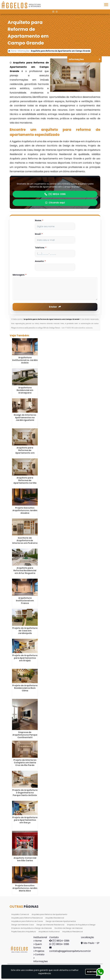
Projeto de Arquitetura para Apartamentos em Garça (25, 820)
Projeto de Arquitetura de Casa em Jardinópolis (25, 631)
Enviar (55, 307)
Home (38, 941)
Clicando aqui (55, 203)
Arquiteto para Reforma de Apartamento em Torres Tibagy (25, 452)
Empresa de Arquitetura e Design (81, 925)
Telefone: (41, 248)
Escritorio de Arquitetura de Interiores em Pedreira (25, 540)
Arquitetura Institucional (49, 932)
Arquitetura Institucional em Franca (25, 601)
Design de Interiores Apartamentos (61, 921)
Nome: (39, 220)
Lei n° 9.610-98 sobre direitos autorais (77, 328)
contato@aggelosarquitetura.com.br (70, 951)
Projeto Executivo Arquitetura (24, 932)
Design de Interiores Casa (23, 925)
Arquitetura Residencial (73, 932)
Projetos (40, 951)
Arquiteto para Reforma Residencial (27, 918)
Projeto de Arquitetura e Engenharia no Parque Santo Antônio (25, 793)
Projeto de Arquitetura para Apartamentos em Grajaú (25, 658)
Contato (40, 954)
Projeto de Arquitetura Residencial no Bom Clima (25, 688)
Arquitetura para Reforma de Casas (27, 921)
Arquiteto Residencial (55, 918)
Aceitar (91, 972)
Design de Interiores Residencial (50, 925)
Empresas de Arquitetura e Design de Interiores (32, 928)
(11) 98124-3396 (55, 194)
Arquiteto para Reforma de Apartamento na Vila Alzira (25, 482)
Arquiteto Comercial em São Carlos (25, 859)
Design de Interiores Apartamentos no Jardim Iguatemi (25, 418)
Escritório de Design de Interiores (69, 928)
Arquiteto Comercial (20, 914)
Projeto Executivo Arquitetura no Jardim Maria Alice (25, 888)
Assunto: (40, 261)
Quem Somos (38, 946)
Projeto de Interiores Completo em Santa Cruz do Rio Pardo (25, 763)
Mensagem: (19, 275)
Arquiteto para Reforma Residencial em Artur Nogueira (25, 571)
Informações (41, 961)
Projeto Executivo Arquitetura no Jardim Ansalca (25, 510)
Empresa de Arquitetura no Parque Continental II (25, 735)
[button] (106, 5)
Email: (39, 234)
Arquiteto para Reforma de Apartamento (49, 914)
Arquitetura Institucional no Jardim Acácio (25, 360)
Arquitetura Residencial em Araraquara (25, 390)
